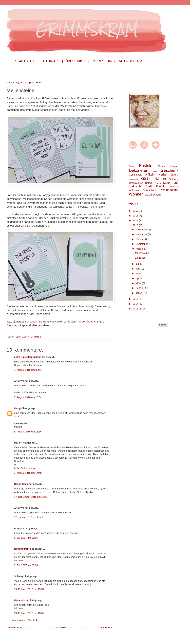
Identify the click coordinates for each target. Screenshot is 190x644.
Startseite (61, 627)
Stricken (174, 187)
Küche (146, 179)
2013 (136, 309)
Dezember (142, 229)
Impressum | (103, 61)
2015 (136, 299)
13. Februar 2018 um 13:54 (29, 589)
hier (104, 195)
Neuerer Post (15, 627)
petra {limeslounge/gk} (27, 357)
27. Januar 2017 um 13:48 (28, 517)
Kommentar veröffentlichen (26, 620)
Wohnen (136, 194)
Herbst (163, 175)
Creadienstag (95, 322)
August (140, 249)
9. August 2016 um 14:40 (28, 473)
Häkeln (150, 175)
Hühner (175, 175)
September (142, 244)
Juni (138, 269)
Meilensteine (142, 253)
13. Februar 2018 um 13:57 (29, 613)
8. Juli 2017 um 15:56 (26, 538)
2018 (136, 216)
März (139, 283)
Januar (140, 293)
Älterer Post (107, 627)
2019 (136, 211)
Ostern (149, 183)
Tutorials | (52, 61)
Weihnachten (170, 190)
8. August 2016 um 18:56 (28, 432)
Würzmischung (153, 195)
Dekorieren (139, 170)
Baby (18, 337)
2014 (136, 304)
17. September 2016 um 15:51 (31, 497)
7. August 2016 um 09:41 (28, 370)
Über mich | (77, 61)
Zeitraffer (140, 258)
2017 (136, 220)
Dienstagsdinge (16, 325)
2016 (136, 225)
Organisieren (136, 183)
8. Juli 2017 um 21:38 (26, 565)
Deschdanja (21, 484)
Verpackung (150, 190)
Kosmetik (133, 179)
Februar (140, 288)
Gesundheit (135, 175)
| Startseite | (25, 61)
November (142, 234)
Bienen (161, 166)
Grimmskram (22, 549)
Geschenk (36, 337)
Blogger (174, 166)
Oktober (140, 239)
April (138, 278)
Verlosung (134, 190)
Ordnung (174, 179)
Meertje (36, 325)
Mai (138, 274)
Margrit (18, 408)
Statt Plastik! (156, 186)
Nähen (160, 179)
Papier (158, 183)
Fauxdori (155, 171)
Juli (138, 264)
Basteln (26, 337)
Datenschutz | (132, 61)
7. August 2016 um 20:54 (28, 397)
